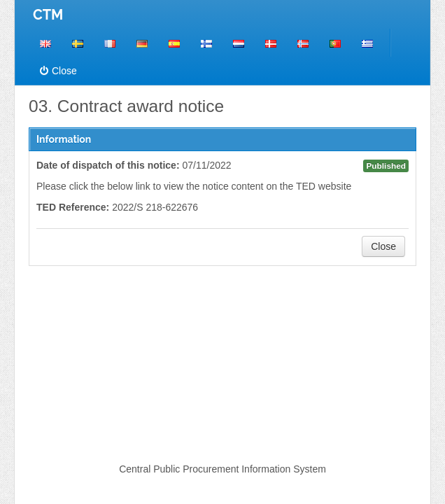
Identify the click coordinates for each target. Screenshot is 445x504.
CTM (48, 15)
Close (58, 71)
